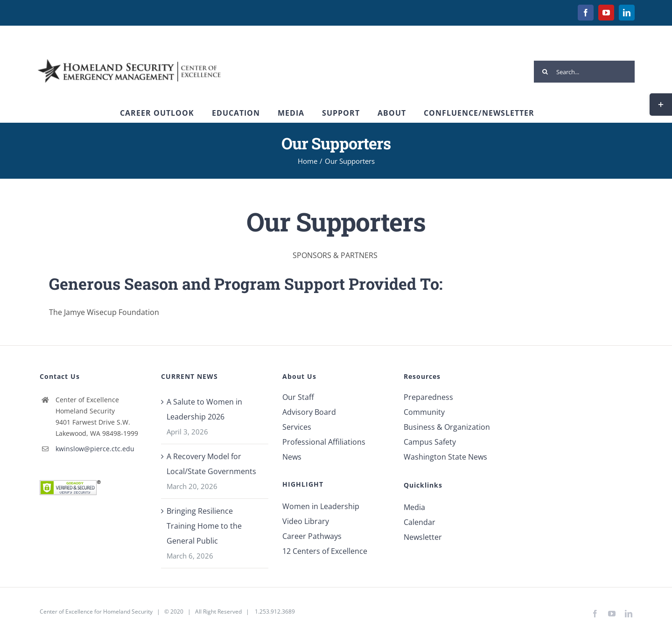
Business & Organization (447, 427)
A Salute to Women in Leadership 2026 (204, 409)
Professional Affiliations (324, 442)
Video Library (306, 521)
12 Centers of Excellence (325, 551)
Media (414, 507)
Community (424, 412)
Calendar (420, 522)
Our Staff (298, 397)
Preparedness (428, 397)
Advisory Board (309, 412)
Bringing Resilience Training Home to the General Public (204, 526)
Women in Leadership (321, 506)
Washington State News (445, 457)
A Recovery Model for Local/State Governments (211, 464)
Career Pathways (312, 536)
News (292, 457)
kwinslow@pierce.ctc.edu (95, 449)
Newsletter (423, 537)
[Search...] (584, 72)
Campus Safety (430, 442)
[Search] (545, 72)
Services (297, 427)
